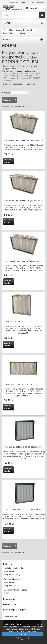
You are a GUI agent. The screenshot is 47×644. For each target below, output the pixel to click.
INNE (6, 593)
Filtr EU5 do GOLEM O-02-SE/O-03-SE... (23, 322)
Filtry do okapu (10, 571)
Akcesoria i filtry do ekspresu (16, 590)
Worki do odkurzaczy (13, 579)
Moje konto (9, 604)
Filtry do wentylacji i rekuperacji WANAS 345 (21, 76)
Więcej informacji (23, 638)
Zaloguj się (41, 2)
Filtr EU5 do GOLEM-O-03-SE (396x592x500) (23, 140)
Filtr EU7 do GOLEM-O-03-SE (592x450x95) (23, 510)
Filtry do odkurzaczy (12, 575)
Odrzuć (22, 640)
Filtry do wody (10, 582)
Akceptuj (23, 634)
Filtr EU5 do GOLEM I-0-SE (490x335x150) (23, 261)
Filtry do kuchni (10, 586)
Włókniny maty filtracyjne (14, 568)
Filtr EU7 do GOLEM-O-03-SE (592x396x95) (23, 447)
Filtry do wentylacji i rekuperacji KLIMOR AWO (22, 73)
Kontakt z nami (13, 2)
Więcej (5, 86)
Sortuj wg (6, 93)
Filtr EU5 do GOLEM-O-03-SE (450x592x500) (23, 201)
